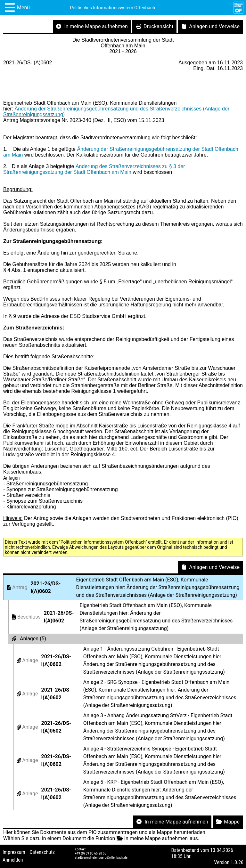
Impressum (14, 852)
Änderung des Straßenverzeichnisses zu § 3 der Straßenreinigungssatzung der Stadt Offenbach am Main (94, 169)
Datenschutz (42, 852)
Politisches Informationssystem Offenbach (113, 8)
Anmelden (13, 860)
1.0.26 (237, 862)
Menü (23, 8)
